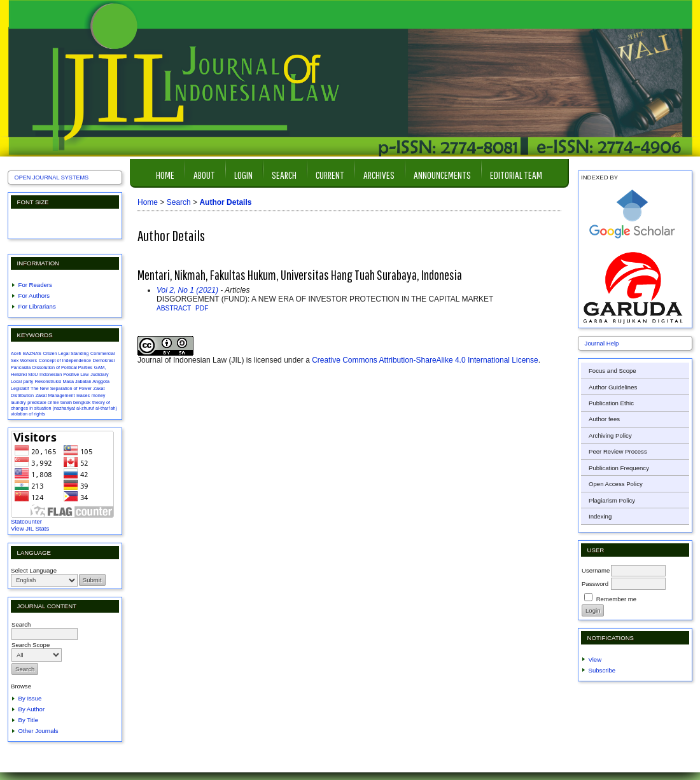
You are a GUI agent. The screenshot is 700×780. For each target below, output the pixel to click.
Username (596, 570)
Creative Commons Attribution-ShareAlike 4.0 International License (425, 360)
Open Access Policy (616, 484)
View (595, 659)
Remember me (616, 599)
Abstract (174, 308)
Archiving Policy (610, 435)
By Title (28, 720)
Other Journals (38, 731)
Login (243, 175)
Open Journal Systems (52, 178)
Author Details (225, 202)
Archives (379, 175)
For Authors (34, 296)
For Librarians (37, 306)
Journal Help (602, 343)
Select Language (34, 570)
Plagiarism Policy (612, 500)
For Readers (35, 285)
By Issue (30, 698)
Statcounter (26, 521)
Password (595, 584)
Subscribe (602, 670)
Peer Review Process (618, 451)
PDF (202, 308)
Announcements (442, 175)
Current (330, 175)
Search (284, 175)
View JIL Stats (30, 528)
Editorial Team (516, 175)
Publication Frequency (619, 468)
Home (165, 175)
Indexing (600, 516)
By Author (32, 709)
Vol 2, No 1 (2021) (187, 290)
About (204, 175)
